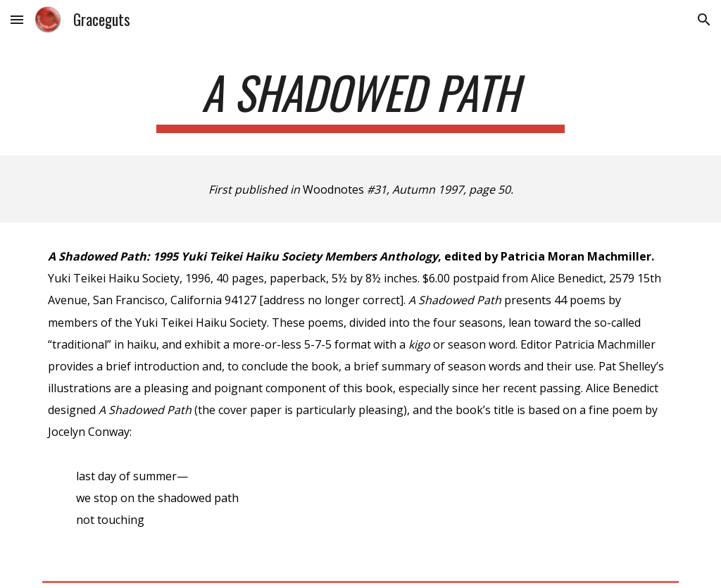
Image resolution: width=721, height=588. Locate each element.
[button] (17, 19)
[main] (360, 99)
